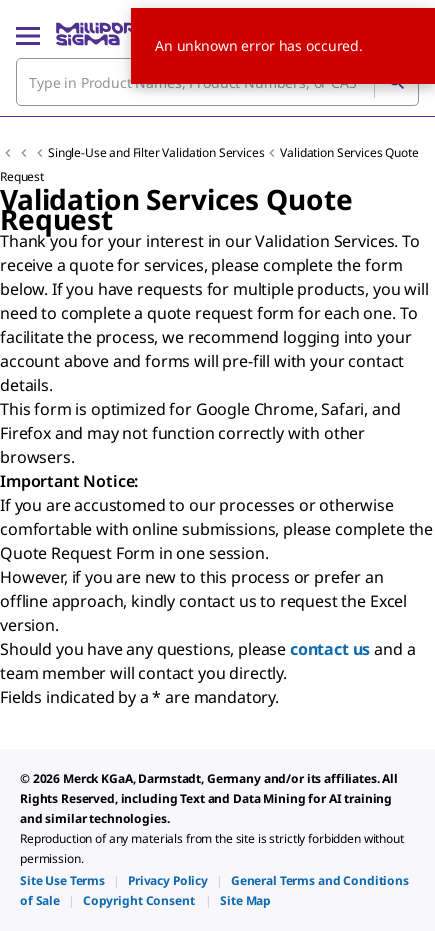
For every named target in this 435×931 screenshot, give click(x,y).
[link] (62, 880)
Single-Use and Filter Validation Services (156, 152)
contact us (330, 649)
